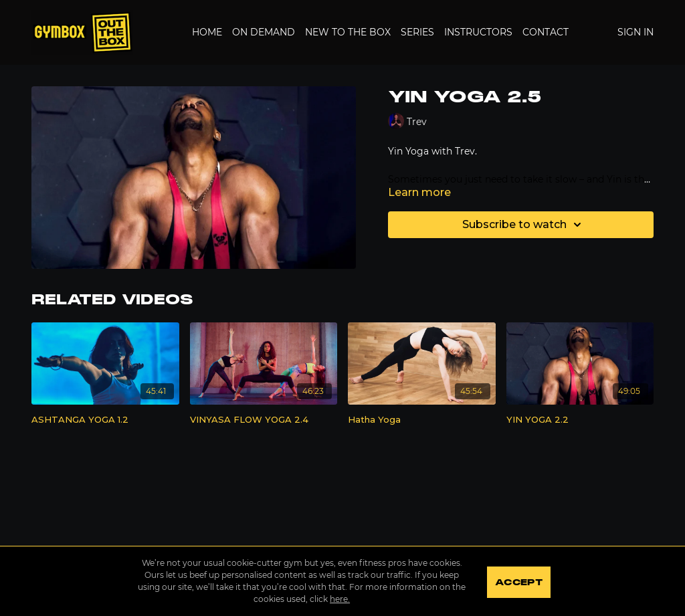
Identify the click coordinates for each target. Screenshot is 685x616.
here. (338, 599)
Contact (546, 32)
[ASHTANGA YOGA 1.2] (105, 420)
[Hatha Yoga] (422, 420)
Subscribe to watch (524, 225)
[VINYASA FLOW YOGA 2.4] (264, 420)
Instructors (478, 32)
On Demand (264, 32)
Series (417, 32)
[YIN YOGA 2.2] (580, 420)
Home (207, 32)
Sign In (635, 32)
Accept (519, 583)
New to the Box (348, 32)
